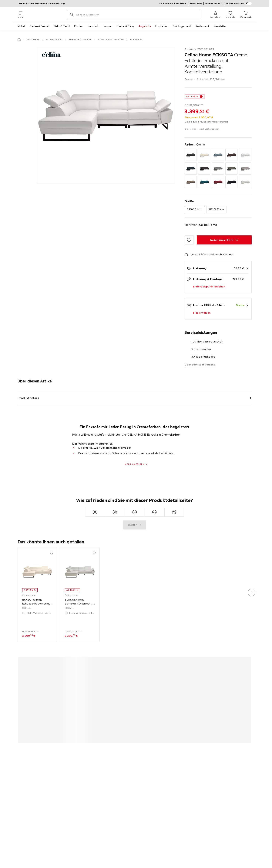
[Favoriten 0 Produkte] (230, 14)
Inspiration (162, 26)
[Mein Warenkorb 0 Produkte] (246, 14)
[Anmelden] (216, 14)
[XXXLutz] (45, 14)
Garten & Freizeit (39, 26)
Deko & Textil (62, 26)
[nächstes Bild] (252, 592)
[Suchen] (72, 14)
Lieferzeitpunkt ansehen (209, 287)
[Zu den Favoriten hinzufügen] (189, 240)
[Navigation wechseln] (20, 14)
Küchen (79, 26)
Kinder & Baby (126, 26)
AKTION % (192, 96)
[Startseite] (19, 40)
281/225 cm (216, 209)
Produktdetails (28, 398)
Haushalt (93, 26)
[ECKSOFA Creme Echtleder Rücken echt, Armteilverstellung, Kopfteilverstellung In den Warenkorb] (224, 240)
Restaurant (202, 26)
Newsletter (220, 26)
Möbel (21, 26)
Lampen (108, 26)
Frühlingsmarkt (182, 26)
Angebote (145, 26)
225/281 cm (195, 209)
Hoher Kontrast (239, 3)
